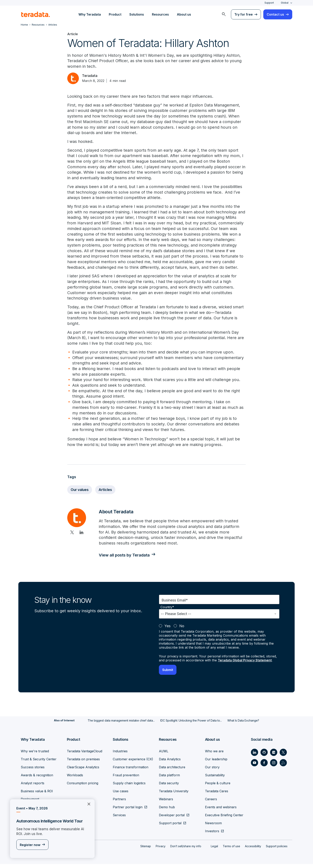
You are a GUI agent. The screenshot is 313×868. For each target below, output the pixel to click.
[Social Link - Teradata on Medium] (274, 756)
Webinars (166, 803)
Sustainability (215, 779)
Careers (211, 803)
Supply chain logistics (129, 787)
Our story (212, 771)
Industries (120, 755)
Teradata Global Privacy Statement (245, 664)
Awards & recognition (37, 779)
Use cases (121, 795)
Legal (214, 850)
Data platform (169, 779)
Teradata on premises (83, 763)
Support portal (170, 827)
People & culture (218, 787)
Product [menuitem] (115, 14)
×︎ (87, 804)
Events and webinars (221, 811)
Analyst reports (33, 787)
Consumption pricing (83, 787)
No (182, 630)
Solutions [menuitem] (137, 14)
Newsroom (213, 827)
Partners (119, 803)
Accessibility (253, 850)
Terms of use (231, 850)
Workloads (75, 779)
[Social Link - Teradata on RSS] (283, 767)
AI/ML (164, 755)
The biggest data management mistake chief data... (121, 724)
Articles (107, 494)
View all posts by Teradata (125, 559)
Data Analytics (170, 763)
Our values (80, 494)
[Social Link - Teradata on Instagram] (274, 767)
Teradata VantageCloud (85, 755)
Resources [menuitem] (160, 14)
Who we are (214, 755)
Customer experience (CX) (133, 763)
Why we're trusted (35, 755)
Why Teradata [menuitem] (90, 14)
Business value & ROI (37, 795)
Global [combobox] (285, 3)
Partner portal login (128, 811)
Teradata (91, 76)
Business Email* (175, 604)
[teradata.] (36, 14)
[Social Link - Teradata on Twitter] (283, 756)
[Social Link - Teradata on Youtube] (255, 767)
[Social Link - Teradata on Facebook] (264, 767)
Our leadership (216, 763)
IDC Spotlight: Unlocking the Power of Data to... (191, 724)
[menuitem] (224, 14)
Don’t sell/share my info (186, 850)
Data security (169, 787)
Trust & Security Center (39, 763)
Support (269, 3)
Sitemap (146, 850)
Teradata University (174, 795)
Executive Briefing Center (224, 819)
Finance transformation (131, 771)
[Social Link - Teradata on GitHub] (264, 756)
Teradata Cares (217, 795)
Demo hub (167, 811)
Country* (167, 611)
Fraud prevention (126, 779)
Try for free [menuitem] (244, 14)
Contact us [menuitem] (275, 14)
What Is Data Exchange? (243, 724)
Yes (167, 630)
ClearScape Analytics (83, 771)
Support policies (277, 850)
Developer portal (172, 819)
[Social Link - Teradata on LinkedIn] (255, 756)
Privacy (161, 850)
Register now (30, 845)
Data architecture (172, 771)
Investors (212, 835)
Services (119, 819)
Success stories (33, 771)
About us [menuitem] (184, 14)
